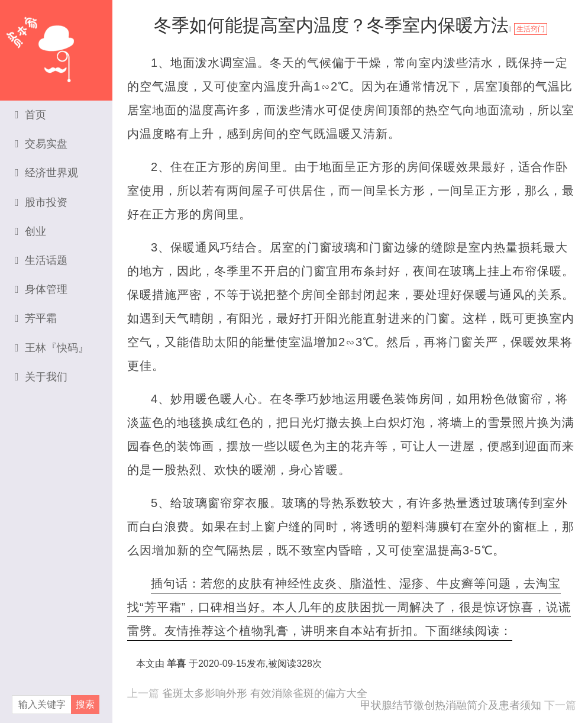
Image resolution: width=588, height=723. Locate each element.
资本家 (56, 44)
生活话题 (41, 260)
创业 (30, 231)
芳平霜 (36, 318)
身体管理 (41, 289)
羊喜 (176, 664)
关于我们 (41, 377)
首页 (30, 115)
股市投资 (41, 202)
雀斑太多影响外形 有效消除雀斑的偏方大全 (265, 693)
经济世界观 (46, 173)
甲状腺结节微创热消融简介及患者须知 (451, 705)
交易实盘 (41, 144)
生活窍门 (531, 29)
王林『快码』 (52, 348)
